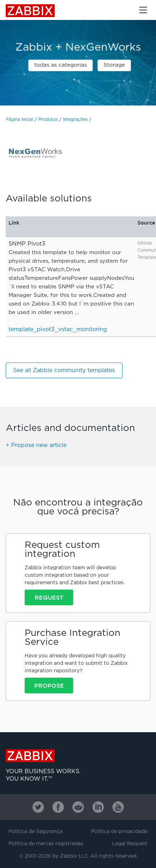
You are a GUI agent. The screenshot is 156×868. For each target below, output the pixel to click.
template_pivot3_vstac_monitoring (58, 330)
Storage (114, 65)
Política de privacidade (119, 832)
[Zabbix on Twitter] (38, 807)
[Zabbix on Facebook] (58, 807)
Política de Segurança (36, 832)
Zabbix (30, 11)
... (77, 312)
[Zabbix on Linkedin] (98, 807)
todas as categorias (61, 65)
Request (49, 597)
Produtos (48, 120)
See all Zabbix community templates (64, 371)
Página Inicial (19, 120)
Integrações (75, 120)
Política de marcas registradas (46, 844)
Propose (49, 685)
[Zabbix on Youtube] (118, 807)
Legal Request (130, 844)
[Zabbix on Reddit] (78, 807)
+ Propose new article (36, 445)
